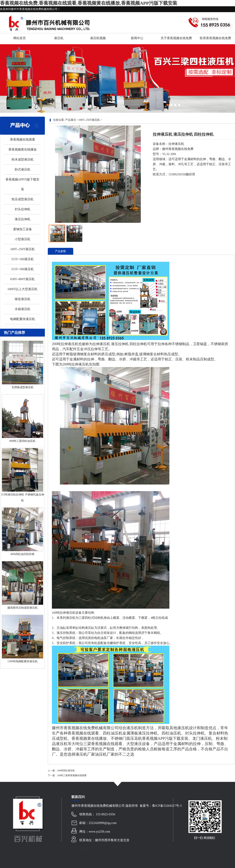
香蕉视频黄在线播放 (23, 149)
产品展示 (71, 120)
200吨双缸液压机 (66, 771)
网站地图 (86, 849)
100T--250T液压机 (22, 249)
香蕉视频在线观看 (23, 139)
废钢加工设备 (23, 229)
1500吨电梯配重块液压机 (23, 661)
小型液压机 (23, 239)
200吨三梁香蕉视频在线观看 (72, 775)
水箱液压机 (23, 309)
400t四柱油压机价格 (22, 554)
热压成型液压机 (23, 199)
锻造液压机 (23, 299)
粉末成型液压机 (23, 159)
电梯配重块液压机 (23, 319)
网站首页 (20, 38)
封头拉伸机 (23, 209)
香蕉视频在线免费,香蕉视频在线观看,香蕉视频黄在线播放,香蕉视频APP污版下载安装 (89, 3)
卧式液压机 (23, 169)
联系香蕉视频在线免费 (215, 38)
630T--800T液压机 (22, 279)
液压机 (59, 38)
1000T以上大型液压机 (23, 289)
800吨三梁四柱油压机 (22, 441)
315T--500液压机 (22, 259)
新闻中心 (137, 38)
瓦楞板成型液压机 (23, 387)
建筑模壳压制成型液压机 (23, 608)
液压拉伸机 (23, 219)
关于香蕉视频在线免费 (176, 38)
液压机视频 (98, 38)
